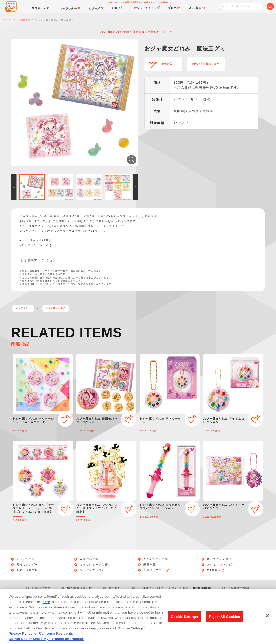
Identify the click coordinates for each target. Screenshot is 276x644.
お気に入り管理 (27, 570)
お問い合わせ (41, 588)
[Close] (267, 622)
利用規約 (115, 588)
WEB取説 (216, 570)
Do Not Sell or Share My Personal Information (174, 588)
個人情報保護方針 (80, 588)
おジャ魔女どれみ (56, 308)
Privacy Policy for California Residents (41, 640)
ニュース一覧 (89, 559)
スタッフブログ (220, 565)
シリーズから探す (92, 570)
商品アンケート (156, 570)
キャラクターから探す (96, 565)
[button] (14, 187)
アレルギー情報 (239, 588)
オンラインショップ (221, 559)
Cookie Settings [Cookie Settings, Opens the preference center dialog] (184, 623)
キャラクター (23, 308)
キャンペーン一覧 (156, 559)
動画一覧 (150, 565)
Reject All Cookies (224, 623)
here (46, 608)
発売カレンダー (27, 565)
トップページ (26, 559)
